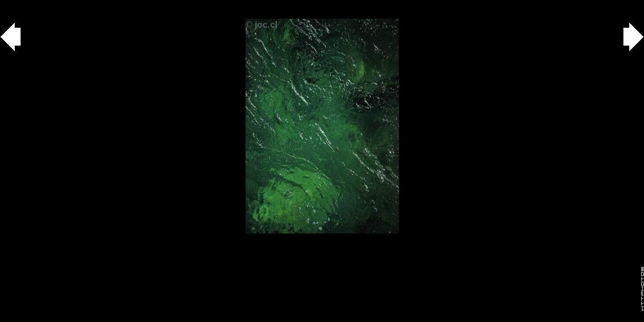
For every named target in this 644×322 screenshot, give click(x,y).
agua (50, 5)
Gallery (17, 5)
